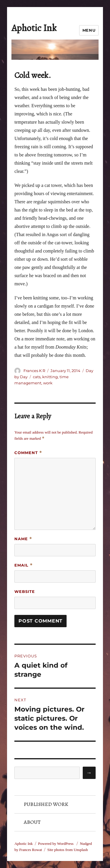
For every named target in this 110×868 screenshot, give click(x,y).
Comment (28, 453)
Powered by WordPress (56, 844)
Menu (89, 30)
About (32, 822)
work (48, 383)
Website (25, 591)
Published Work (46, 804)
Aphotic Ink (34, 28)
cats (37, 377)
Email (24, 565)
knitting (50, 377)
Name (23, 539)
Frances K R (34, 371)
